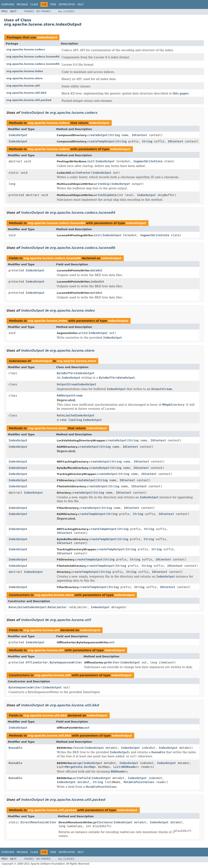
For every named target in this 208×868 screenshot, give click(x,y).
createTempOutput (101, 141)
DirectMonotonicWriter (38, 822)
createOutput (98, 135)
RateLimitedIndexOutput (76, 415)
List (60, 767)
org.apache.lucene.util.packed (29, 100)
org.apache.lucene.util (23, 86)
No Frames (44, 11)
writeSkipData (105, 195)
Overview (8, 4)
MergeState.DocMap (80, 767)
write (83, 333)
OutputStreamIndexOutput (77, 384)
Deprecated (67, 4)
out (112, 642)
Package (22, 4)
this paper (181, 93)
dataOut (96, 270)
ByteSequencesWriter (25, 687)
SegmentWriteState (148, 161)
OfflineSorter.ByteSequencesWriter (54, 662)
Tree (53, 4)
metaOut (96, 293)
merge (77, 763)
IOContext (140, 135)
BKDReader (130, 767)
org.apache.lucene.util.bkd (26, 93)
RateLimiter (57, 607)
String (115, 135)
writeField (82, 778)
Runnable (15, 748)
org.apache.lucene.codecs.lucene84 (33, 57)
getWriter (112, 662)
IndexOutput (47, 37)
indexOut (97, 282)
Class (34, 4)
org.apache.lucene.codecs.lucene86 (33, 64)
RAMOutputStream (70, 396)
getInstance (103, 822)
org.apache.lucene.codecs (26, 49)
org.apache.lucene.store (24, 78)
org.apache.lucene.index (25, 71)
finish (78, 748)
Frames (29, 11)
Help (81, 4)
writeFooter (81, 173)
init (91, 161)
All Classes (66, 11)
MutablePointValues (139, 782)
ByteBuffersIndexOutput (76, 373)
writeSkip (102, 184)
